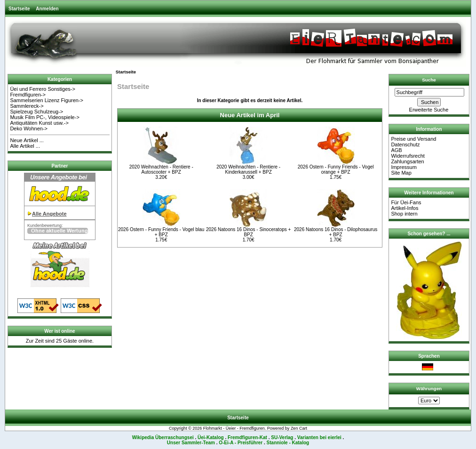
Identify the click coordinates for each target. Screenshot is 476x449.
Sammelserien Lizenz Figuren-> (47, 100)
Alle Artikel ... (25, 146)
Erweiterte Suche (429, 110)
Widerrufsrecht (408, 156)
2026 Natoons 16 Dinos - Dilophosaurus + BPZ (336, 232)
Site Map (401, 173)
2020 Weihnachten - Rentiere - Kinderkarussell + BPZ (248, 169)
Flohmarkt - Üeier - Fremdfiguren (234, 428)
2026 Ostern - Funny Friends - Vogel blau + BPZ (161, 232)
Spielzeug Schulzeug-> (36, 112)
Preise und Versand (413, 139)
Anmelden (47, 9)
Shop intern (404, 214)
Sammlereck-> (27, 106)
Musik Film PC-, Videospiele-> (44, 117)
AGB (396, 150)
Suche (429, 80)
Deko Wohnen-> (29, 128)
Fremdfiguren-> (28, 95)
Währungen (429, 389)
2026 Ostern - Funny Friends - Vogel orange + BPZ (336, 169)
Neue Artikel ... (27, 140)
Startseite (19, 9)
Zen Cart (299, 428)
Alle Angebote (49, 214)
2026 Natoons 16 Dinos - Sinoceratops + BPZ (248, 232)
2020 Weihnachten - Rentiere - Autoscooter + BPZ (161, 169)
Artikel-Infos (405, 208)
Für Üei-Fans (406, 202)
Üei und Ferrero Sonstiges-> (42, 89)
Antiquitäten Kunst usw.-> (39, 123)
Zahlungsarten (407, 161)
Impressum (404, 167)
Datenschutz (405, 144)
